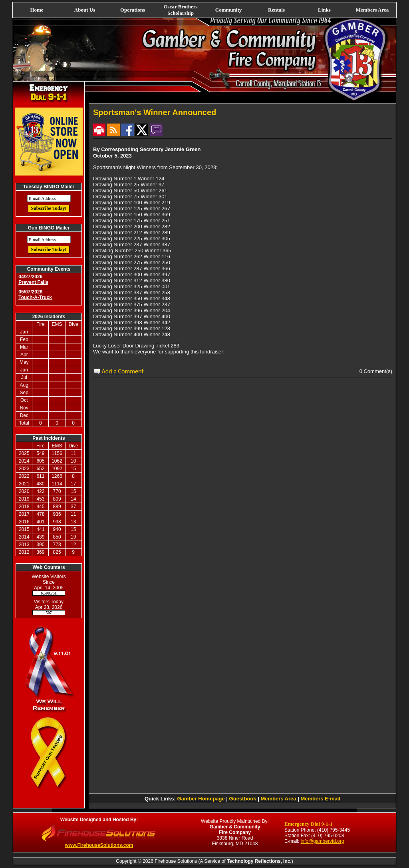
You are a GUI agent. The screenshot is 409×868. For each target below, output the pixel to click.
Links (324, 10)
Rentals (276, 10)
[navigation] (204, 10)
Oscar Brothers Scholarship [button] (180, 10)
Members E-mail (320, 799)
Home (37, 10)
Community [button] (228, 10)
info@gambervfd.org (323, 841)
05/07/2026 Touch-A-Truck (35, 295)
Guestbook (243, 799)
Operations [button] (133, 10)
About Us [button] (85, 10)
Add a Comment (123, 371)
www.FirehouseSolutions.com (99, 845)
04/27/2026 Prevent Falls (33, 279)
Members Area (372, 10)
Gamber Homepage (201, 799)
